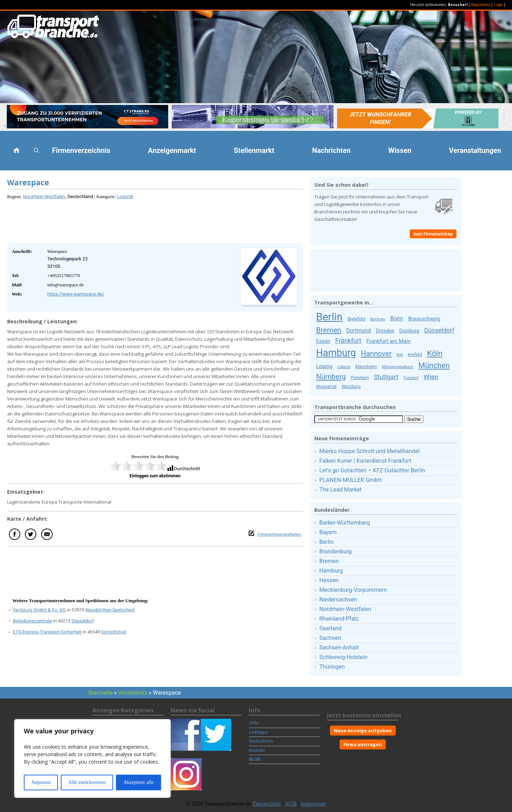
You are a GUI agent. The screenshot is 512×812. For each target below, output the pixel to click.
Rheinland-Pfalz (339, 619)
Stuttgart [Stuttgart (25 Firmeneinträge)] (386, 377)
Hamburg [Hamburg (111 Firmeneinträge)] (336, 353)
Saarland (330, 628)
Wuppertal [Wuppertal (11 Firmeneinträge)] (326, 386)
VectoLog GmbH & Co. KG (39, 610)
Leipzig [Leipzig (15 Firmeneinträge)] (324, 367)
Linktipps (258, 732)
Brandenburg (335, 551)
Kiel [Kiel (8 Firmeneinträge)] (400, 355)
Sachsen (330, 638)
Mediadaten (261, 741)
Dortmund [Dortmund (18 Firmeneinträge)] (359, 331)
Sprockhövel (114, 632)
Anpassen (41, 782)
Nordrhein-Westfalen (44, 197)
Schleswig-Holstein (343, 657)
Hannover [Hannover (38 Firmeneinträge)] (376, 354)
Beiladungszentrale (32, 621)
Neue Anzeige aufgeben (363, 731)
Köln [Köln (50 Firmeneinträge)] (435, 353)
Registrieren (481, 5)
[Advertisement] (155, 220)
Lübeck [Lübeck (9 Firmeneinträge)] (344, 367)
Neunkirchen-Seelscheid (110, 610)
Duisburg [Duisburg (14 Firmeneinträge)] (409, 331)
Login (498, 5)
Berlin (327, 542)
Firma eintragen (363, 744)
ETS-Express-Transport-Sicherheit (47, 632)
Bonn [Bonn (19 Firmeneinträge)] (397, 319)
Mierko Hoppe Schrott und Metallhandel (369, 451)
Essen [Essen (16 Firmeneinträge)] (323, 341)
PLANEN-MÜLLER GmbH (350, 480)
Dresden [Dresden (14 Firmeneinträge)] (385, 331)
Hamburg (331, 571)
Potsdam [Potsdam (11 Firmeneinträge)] (360, 378)
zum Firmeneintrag (433, 234)
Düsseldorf (83, 621)
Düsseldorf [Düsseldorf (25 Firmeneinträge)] (439, 330)
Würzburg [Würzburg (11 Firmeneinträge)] (351, 386)
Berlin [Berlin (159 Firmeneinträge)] (329, 317)
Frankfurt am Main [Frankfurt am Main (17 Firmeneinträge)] (388, 341)
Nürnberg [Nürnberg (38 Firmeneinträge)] (331, 377)
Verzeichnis (133, 693)
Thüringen (332, 667)
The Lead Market (340, 490)
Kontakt (257, 750)
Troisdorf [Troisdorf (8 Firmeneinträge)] (411, 378)
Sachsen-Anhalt (339, 648)
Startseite (100, 693)
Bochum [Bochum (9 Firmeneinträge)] (378, 319)
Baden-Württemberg (345, 523)
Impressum (313, 804)
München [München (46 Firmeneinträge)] (434, 365)
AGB (290, 804)
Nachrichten (331, 151)
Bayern (328, 532)
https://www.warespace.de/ (76, 294)
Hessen (329, 580)
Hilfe (254, 723)
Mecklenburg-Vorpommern (353, 590)
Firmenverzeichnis (81, 151)
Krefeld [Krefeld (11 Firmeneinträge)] (415, 354)
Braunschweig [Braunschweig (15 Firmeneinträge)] (424, 319)
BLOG (255, 759)
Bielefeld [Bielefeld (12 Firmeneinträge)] (356, 319)
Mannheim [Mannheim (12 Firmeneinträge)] (366, 367)
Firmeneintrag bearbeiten (279, 534)
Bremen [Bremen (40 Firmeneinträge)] (329, 330)
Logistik (125, 197)
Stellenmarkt (254, 151)
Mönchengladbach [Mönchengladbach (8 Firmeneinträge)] (398, 367)
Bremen (329, 561)
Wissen (400, 151)
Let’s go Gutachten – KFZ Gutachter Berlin (372, 470)
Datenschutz (267, 804)
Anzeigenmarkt (172, 151)
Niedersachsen (338, 599)
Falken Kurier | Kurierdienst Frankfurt (365, 461)
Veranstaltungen (475, 151)
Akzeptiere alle (138, 782)
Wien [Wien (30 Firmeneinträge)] (431, 377)
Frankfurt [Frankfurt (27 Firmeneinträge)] (348, 341)
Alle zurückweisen (87, 782)
